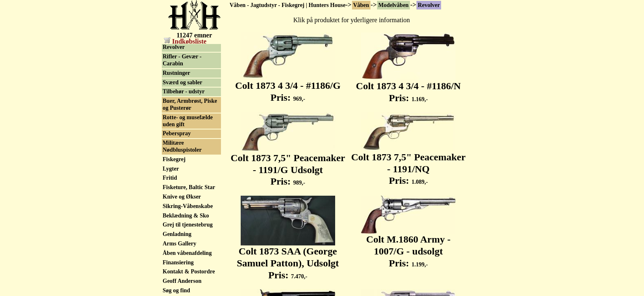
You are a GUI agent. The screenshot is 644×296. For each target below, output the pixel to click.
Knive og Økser (182, 198)
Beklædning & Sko (186, 216)
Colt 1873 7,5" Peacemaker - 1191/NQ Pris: (408, 164)
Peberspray (177, 134)
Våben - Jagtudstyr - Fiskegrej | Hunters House (287, 5)
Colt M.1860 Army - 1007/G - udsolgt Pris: (408, 247)
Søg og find (176, 291)
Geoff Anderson (182, 282)
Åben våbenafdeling (187, 254)
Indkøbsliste (185, 41)
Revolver (429, 5)
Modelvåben (393, 5)
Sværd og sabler (182, 83)
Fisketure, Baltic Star (189, 188)
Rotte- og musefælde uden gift (188, 122)
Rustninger (176, 74)
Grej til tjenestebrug (188, 225)
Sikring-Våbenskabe (188, 207)
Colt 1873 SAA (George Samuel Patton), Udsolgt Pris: (288, 259)
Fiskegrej (174, 160)
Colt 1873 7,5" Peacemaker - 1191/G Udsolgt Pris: (288, 165)
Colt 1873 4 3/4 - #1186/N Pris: (408, 87)
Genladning (177, 235)
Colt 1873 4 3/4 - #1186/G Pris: (288, 87)
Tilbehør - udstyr (184, 92)
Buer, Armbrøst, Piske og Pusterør (190, 105)
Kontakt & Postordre (189, 272)
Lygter (171, 170)
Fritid (170, 179)
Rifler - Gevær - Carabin (182, 61)
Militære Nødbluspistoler (182, 147)
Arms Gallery (179, 244)
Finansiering (178, 263)
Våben (361, 5)
